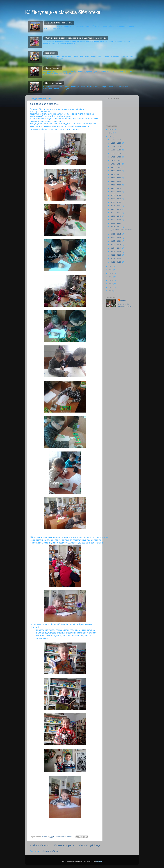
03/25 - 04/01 (116, 241)
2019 (111, 133)
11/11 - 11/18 (116, 153)
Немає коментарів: (64, 837)
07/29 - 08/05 (116, 192)
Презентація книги (54, 83)
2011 (111, 287)
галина (123, 300)
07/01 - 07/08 (116, 202)
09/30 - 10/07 (116, 167)
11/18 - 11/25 (116, 150)
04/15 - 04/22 (116, 227)
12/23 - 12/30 (116, 139)
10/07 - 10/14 (116, 164)
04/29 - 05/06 (116, 220)
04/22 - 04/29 (116, 223)
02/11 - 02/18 (116, 255)
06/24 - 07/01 (116, 206)
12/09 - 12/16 (116, 146)
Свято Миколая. (53, 68)
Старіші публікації (90, 845)
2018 (111, 136)
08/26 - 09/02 (116, 181)
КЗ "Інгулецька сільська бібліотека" (64, 12)
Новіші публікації (40, 845)
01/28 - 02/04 (116, 258)
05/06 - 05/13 (116, 216)
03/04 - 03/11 (116, 248)
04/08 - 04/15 (116, 234)
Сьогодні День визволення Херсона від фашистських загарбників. (76, 38)
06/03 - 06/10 (116, 209)
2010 (111, 291)
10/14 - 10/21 (116, 160)
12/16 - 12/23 (116, 143)
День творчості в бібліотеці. (45, 104)
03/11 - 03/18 (116, 245)
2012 (111, 284)
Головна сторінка (64, 845)
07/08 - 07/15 (116, 199)
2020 (111, 129)
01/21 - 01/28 (116, 262)
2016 (111, 270)
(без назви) (50, 53)
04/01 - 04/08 (116, 238)
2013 (111, 280)
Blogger (99, 861)
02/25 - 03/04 (116, 252)
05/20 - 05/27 (116, 213)
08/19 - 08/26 (116, 185)
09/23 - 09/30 (116, 171)
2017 (111, 266)
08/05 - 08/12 (116, 188)
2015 (111, 273)
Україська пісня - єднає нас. (59, 23)
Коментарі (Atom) (51, 851)
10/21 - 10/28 (116, 157)
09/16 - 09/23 (116, 174)
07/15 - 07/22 (116, 195)
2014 (111, 277)
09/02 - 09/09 (116, 178)
